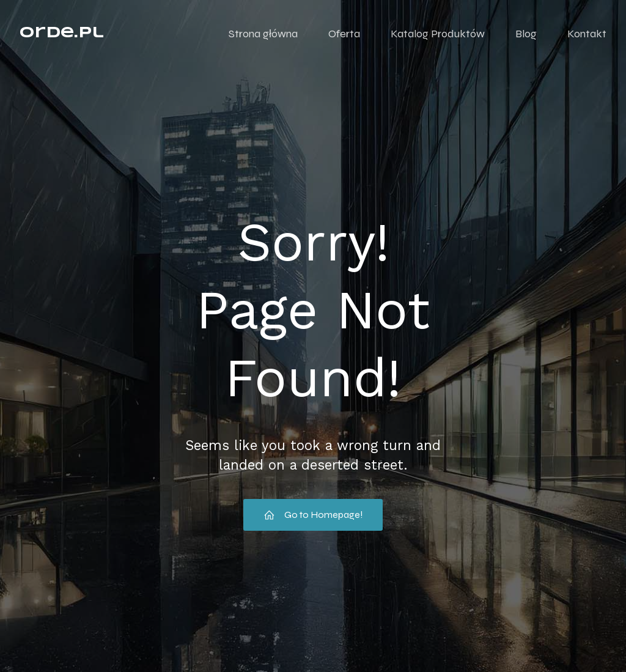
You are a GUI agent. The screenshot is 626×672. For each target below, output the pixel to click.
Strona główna (263, 34)
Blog (526, 34)
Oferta (344, 34)
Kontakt (587, 34)
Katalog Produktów (438, 34)
